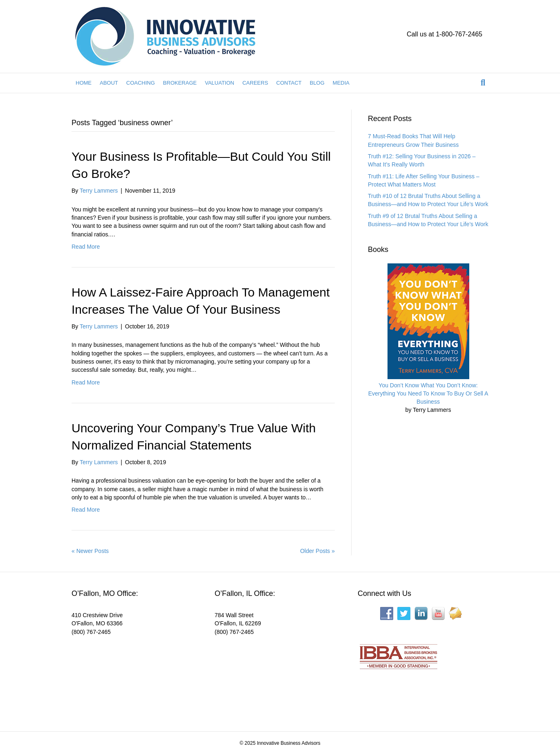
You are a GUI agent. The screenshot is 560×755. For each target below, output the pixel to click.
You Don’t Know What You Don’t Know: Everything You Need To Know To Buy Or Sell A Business (428, 394)
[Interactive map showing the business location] (133, 678)
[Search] (483, 83)
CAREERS (255, 83)
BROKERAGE (180, 83)
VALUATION (220, 83)
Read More (86, 247)
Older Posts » (317, 551)
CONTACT (289, 83)
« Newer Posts (90, 551)
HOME (84, 83)
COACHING (141, 83)
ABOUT (109, 83)
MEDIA (341, 83)
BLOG (317, 83)
